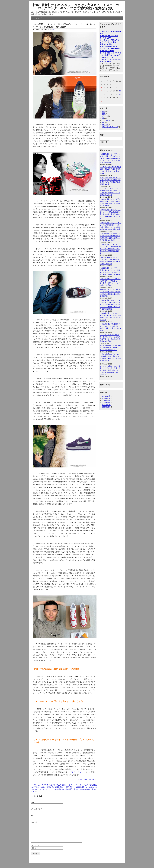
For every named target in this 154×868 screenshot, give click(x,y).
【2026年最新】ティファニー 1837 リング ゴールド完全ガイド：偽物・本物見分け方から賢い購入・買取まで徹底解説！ (111, 249)
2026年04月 (106, 396)
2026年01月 (106, 403)
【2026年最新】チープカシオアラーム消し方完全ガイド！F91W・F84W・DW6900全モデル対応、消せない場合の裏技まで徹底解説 (110, 158)
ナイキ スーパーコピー (77, 772)
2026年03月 (106, 398)
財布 (104, 114)
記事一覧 (69, 787)
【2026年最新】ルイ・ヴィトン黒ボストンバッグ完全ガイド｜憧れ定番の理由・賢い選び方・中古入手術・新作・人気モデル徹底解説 (110, 305)
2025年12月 (106, 405)
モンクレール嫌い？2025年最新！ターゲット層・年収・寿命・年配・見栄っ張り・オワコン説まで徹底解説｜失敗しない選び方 (110, 370)
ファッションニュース (110, 127)
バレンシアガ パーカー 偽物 (110, 49)
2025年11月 (106, 407)
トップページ (37, 18)
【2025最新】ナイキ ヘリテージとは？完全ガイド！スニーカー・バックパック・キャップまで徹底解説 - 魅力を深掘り (75, 7)
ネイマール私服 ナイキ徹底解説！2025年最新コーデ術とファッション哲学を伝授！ (110, 348)
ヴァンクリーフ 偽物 (107, 51)
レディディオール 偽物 (108, 42)
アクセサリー (107, 120)
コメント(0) (92, 780)
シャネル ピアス (106, 38)
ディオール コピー (115, 55)
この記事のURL (82, 780)
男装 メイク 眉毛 (106, 44)
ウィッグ (105, 125)
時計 (104, 112)
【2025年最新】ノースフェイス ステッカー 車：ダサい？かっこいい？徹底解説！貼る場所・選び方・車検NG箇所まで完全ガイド (64, 789)
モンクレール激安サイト (108, 46)
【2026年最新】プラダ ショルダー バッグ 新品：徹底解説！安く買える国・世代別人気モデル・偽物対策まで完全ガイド (110, 214)
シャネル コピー (106, 53)
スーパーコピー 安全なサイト (110, 40)
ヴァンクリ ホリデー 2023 (109, 36)
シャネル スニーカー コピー (110, 57)
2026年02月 (106, 400)
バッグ (105, 116)
